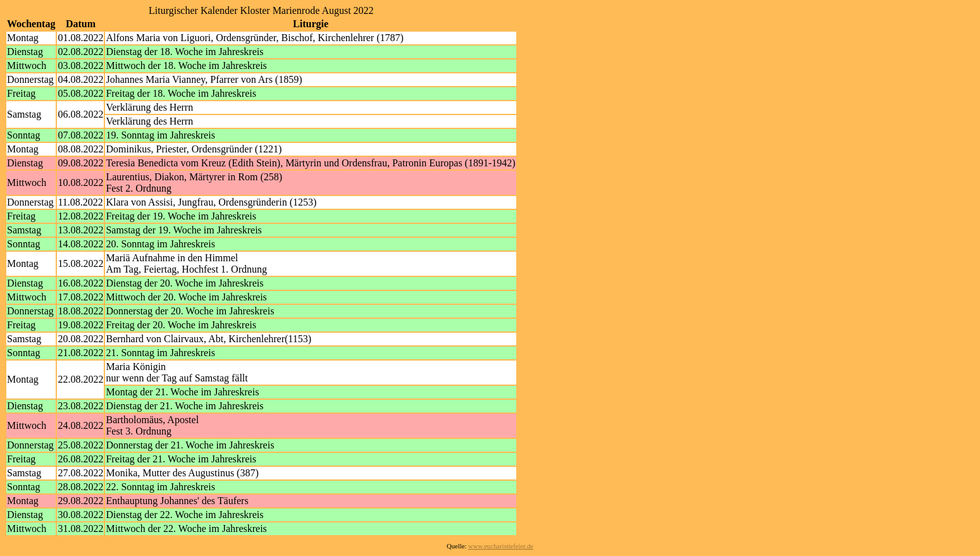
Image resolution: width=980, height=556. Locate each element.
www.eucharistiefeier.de (501, 546)
